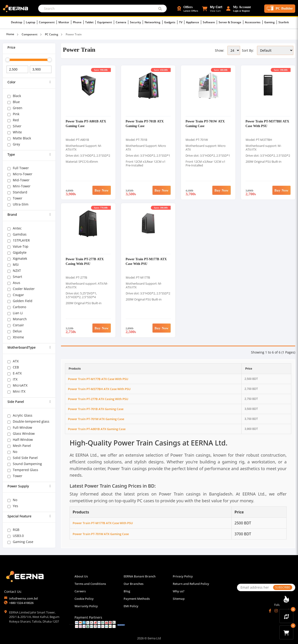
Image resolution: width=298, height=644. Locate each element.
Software (210, 22)
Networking (154, 22)
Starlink (284, 22)
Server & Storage (231, 22)
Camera (122, 22)
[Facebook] (270, 611)
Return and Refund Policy (191, 584)
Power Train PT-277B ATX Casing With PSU (85, 261)
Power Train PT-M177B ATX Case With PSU (146, 261)
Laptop (32, 22)
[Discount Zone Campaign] (286, 599)
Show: (220, 50)
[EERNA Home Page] (17, 8)
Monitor (65, 22)
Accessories (254, 22)
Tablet (90, 22)
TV (182, 22)
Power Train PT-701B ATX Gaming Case (96, 409)
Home (10, 34)
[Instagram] (276, 611)
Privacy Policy (183, 576)
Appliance (194, 22)
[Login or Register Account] (239, 9)
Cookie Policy (84, 599)
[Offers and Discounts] (188, 9)
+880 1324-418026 (21, 603)
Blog (127, 591)
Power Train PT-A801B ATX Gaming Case (97, 429)
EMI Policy (131, 606)
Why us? (179, 591)
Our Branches (134, 584)
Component (48, 22)
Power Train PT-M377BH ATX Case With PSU (99, 389)
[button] (212, 9)
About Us (81, 576)
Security (136, 22)
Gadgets (171, 22)
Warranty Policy (86, 606)
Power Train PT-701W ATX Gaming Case (96, 419)
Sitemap (179, 599)
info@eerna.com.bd (23, 598)
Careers (80, 591)
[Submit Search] (160, 8)
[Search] (102, 8)
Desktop (18, 22)
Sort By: (248, 50)
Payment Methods (137, 599)
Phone (78, 22)
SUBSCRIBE (283, 587)
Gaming (271, 22)
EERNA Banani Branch (140, 576)
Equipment (106, 22)
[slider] (7, 60)
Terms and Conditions (90, 584)
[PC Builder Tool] (280, 9)
